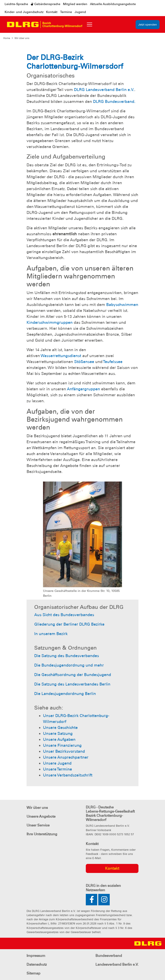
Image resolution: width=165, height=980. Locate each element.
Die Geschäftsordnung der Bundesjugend (73, 675)
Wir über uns (22, 38)
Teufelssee (113, 362)
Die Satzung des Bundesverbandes (67, 656)
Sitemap (33, 973)
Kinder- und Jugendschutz (24, 12)
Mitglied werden (75, 4)
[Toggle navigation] (90, 24)
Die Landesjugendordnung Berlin (65, 694)
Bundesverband (109, 956)
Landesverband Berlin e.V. (117, 964)
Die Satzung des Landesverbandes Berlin (72, 684)
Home (7, 38)
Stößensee (84, 362)
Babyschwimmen (122, 305)
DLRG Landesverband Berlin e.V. (104, 90)
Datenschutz (37, 964)
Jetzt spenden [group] (148, 25)
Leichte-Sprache (16, 4)
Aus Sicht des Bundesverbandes (64, 615)
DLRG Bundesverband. (114, 102)
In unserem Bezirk (51, 634)
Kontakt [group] (112, 868)
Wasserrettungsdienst (61, 356)
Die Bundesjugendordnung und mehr (69, 665)
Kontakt (52, 12)
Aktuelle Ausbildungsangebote (113, 4)
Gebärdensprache (46, 4)
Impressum (36, 956)
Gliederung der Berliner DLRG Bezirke (69, 624)
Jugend (80, 12)
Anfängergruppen (83, 389)
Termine (66, 12)
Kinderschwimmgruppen (50, 322)
